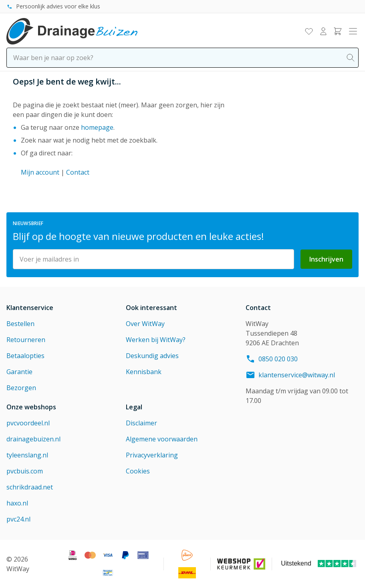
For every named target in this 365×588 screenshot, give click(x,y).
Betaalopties (25, 356)
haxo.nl (17, 503)
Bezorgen (21, 388)
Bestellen (20, 324)
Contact (78, 172)
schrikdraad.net (30, 487)
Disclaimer (141, 423)
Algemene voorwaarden (162, 439)
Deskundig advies (152, 356)
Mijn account (40, 172)
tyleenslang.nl (27, 455)
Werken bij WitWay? (156, 340)
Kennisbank (144, 372)
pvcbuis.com (25, 471)
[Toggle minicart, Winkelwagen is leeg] (338, 31)
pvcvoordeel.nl (28, 423)
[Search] (351, 58)
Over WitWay (145, 324)
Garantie (19, 372)
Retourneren (26, 340)
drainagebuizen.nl (33, 439)
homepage (97, 127)
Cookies (138, 471)
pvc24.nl (18, 519)
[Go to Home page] (72, 31)
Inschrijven (326, 259)
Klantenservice (30, 308)
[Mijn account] (323, 31)
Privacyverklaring (152, 455)
